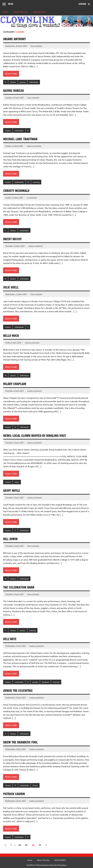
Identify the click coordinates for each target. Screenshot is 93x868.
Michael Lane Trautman (20, 139)
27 (40, 845)
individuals (34, 82)
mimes (22, 630)
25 (26, 845)
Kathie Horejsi (13, 91)
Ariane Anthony (14, 39)
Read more (11, 74)
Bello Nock (11, 336)
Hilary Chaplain (15, 384)
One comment (36, 46)
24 (20, 845)
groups (23, 82)
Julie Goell (11, 287)
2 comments (32, 197)
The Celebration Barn (19, 587)
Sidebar (82, 4)
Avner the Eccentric (18, 691)
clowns (13, 82)
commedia (19, 682)
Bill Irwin (10, 539)
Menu (11, 4)
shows (35, 785)
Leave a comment (34, 146)
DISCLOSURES (40, 12)
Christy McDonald (16, 191)
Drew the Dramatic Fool (20, 742)
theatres (45, 682)
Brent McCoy (12, 239)
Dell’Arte (10, 639)
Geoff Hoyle (11, 491)
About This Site (21, 12)
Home (5, 12)
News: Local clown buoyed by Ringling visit (35, 436)
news (17, 482)
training (36, 182)
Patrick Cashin (14, 794)
